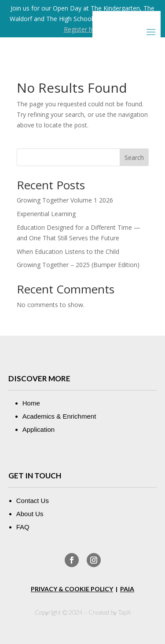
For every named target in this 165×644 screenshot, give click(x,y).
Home (31, 403)
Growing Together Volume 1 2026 (65, 200)
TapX (124, 612)
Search (134, 157)
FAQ (23, 527)
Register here (83, 29)
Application (38, 429)
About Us (30, 514)
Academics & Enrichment (59, 416)
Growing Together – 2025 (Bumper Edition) (78, 265)
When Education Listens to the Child (68, 251)
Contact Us (33, 501)
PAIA (127, 589)
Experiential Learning (46, 214)
